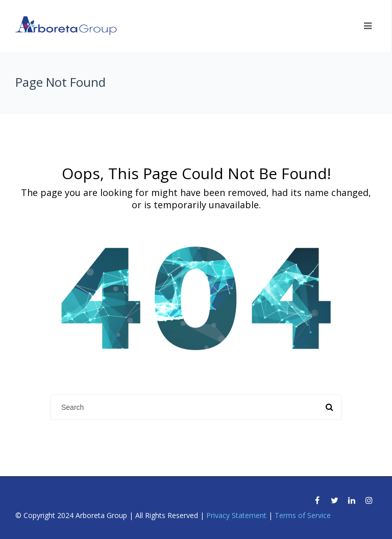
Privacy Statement (236, 515)
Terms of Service (303, 515)
